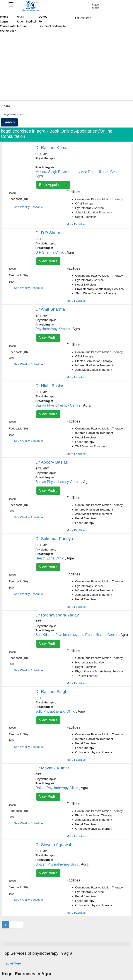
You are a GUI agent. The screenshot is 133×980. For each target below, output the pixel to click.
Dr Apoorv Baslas (52, 462)
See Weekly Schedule (28, 207)
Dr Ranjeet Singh (51, 692)
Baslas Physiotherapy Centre (58, 405)
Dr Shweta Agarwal (53, 845)
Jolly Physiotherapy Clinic (55, 711)
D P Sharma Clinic (50, 252)
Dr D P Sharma (50, 233)
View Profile (48, 261)
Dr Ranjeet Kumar (52, 148)
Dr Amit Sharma (50, 309)
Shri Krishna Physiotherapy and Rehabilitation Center (77, 635)
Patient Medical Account (26, 21)
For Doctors (83, 18)
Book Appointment (53, 185)
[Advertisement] (66, 68)
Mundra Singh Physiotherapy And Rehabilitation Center (78, 172)
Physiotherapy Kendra (53, 329)
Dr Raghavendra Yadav (57, 615)
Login (96, 6)
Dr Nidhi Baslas (50, 386)
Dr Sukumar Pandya (54, 539)
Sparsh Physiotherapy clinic (57, 864)
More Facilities (76, 224)
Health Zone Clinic (50, 558)
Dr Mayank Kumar (52, 768)
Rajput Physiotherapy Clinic (57, 788)
